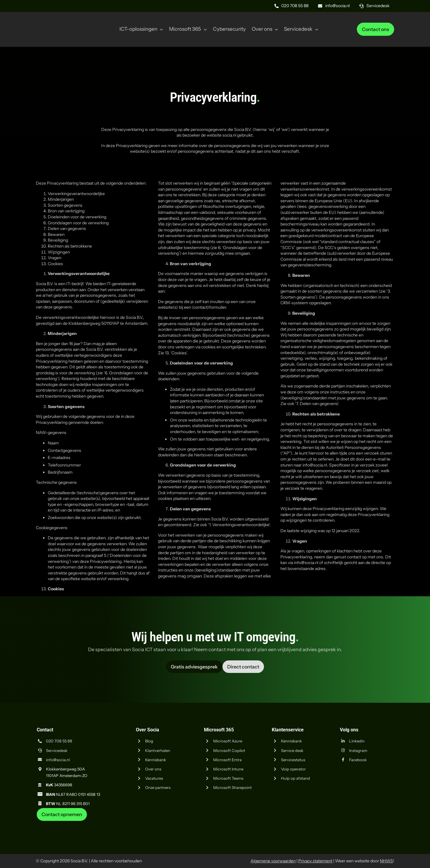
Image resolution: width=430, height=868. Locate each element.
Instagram (358, 750)
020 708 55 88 (59, 741)
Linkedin (357, 741)
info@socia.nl (58, 760)
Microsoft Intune (228, 769)
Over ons (153, 769)
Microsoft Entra (227, 760)
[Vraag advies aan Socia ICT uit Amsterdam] (194, 667)
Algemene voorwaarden (273, 861)
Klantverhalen (158, 750)
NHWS (386, 861)
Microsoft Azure (228, 741)
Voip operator (293, 769)
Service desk (292, 750)
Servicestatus (293, 760)
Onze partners (158, 787)
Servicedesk (57, 750)
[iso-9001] (349, 823)
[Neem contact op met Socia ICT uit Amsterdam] (62, 814)
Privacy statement (315, 861)
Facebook (358, 760)
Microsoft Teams (228, 778)
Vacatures (154, 778)
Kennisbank (156, 760)
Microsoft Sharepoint (232, 787)
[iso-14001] (379, 823)
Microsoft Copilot (229, 750)
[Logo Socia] (58, 20)
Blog (149, 741)
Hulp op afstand (295, 778)
